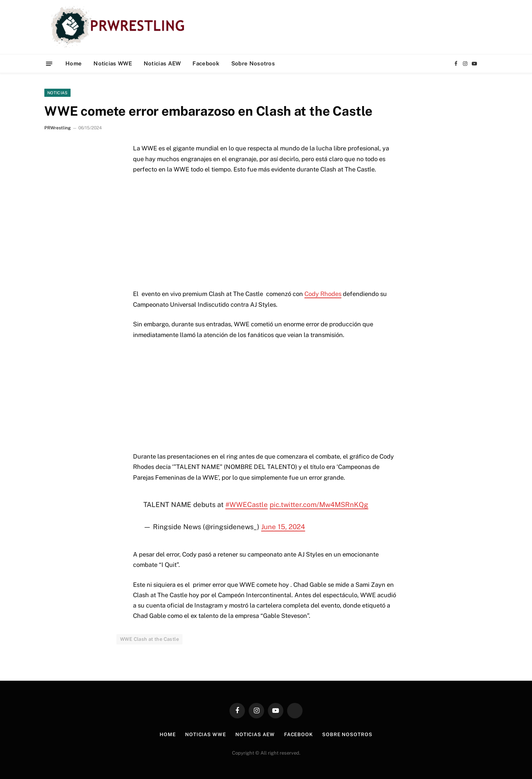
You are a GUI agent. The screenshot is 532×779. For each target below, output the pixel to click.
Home (74, 63)
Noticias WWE (113, 63)
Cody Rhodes (323, 294)
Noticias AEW (162, 63)
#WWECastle (247, 504)
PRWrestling (57, 128)
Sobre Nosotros (253, 63)
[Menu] (49, 63)
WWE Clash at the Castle (149, 639)
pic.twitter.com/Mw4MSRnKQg (319, 504)
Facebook (206, 63)
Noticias (57, 93)
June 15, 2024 (283, 527)
